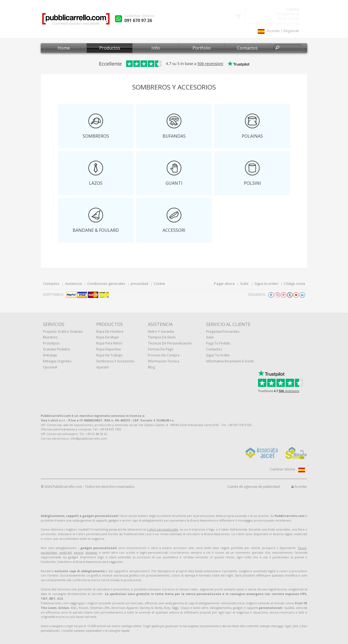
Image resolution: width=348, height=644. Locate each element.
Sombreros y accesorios (115, 361)
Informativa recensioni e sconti (230, 361)
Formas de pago (161, 349)
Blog (151, 367)
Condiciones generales (106, 284)
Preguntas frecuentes (223, 332)
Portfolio (202, 48)
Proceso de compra (164, 355)
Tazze (302, 548)
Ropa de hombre (110, 332)
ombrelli (66, 552)
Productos (110, 48)
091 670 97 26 (138, 20)
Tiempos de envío (162, 337)
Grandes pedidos (56, 349)
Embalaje (50, 355)
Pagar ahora (224, 284)
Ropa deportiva (108, 349)
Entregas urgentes (57, 361)
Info (156, 48)
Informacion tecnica (164, 361)
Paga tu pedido (218, 343)
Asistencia (73, 284)
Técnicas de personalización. (170, 343)
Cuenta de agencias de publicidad (254, 487)
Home (64, 48)
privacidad (139, 284)
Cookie (159, 284)
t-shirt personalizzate (163, 529)
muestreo (50, 337)
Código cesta (294, 284)
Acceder (299, 487)
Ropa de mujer (108, 337)
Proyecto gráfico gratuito (63, 332)
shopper (91, 552)
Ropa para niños (109, 343)
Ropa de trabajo (109, 355)
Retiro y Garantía (161, 332)
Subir (244, 284)
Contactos (247, 48)
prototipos (51, 343)
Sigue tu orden (266, 284)
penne (79, 552)
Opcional (50, 367)
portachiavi (49, 552)
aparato (103, 367)
